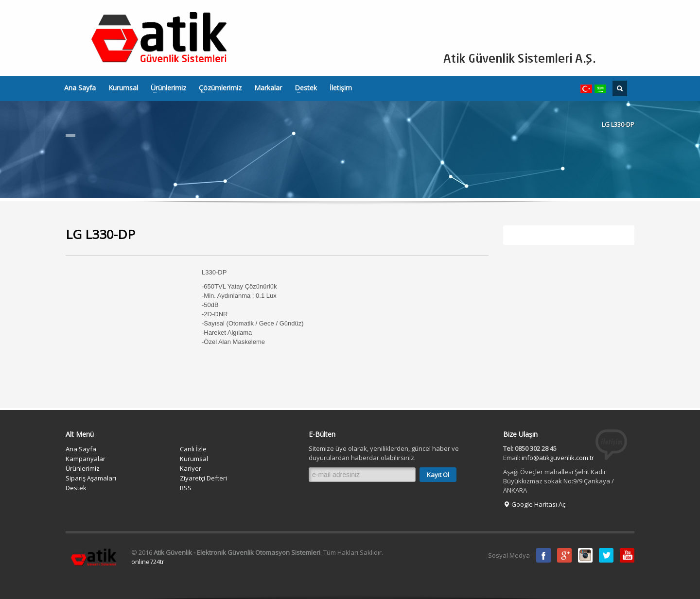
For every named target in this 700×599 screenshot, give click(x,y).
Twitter (606, 555)
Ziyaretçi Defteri (203, 478)
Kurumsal (123, 88)
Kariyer (191, 468)
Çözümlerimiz (217, 88)
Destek (303, 88)
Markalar (268, 88)
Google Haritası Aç (534, 504)
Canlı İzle (193, 449)
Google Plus (564, 555)
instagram (585, 555)
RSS (186, 488)
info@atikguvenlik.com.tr (558, 458)
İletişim (341, 88)
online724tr (148, 562)
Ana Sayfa (80, 88)
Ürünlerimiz (166, 88)
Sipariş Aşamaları (91, 478)
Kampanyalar (86, 459)
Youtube (627, 555)
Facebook (543, 555)
